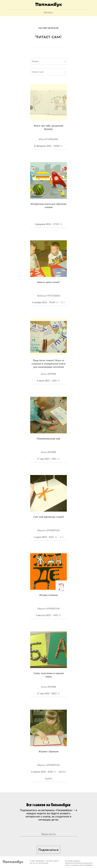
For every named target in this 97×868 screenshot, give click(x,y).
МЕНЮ (48, 13)
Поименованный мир (48, 439)
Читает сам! (38, 72)
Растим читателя (48, 28)
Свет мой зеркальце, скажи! (49, 517)
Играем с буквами (49, 752)
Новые (35, 61)
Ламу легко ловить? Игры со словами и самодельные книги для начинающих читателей (48, 364)
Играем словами (49, 595)
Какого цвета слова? (48, 282)
